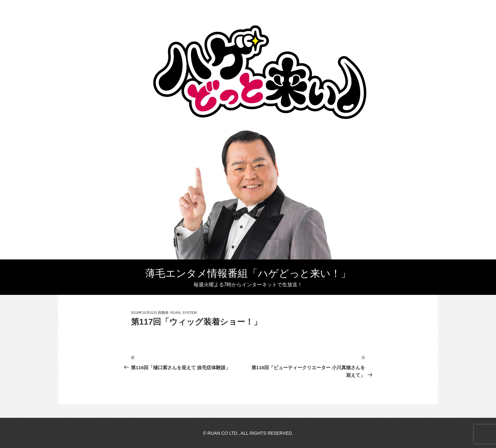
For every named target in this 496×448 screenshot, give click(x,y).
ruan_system (184, 313)
